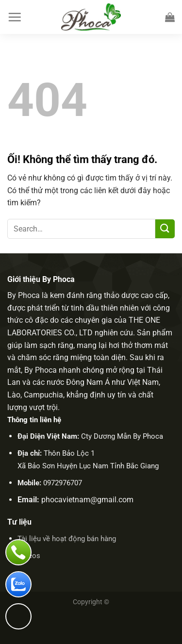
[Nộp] (165, 229)
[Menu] (15, 17)
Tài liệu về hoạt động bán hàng (67, 539)
